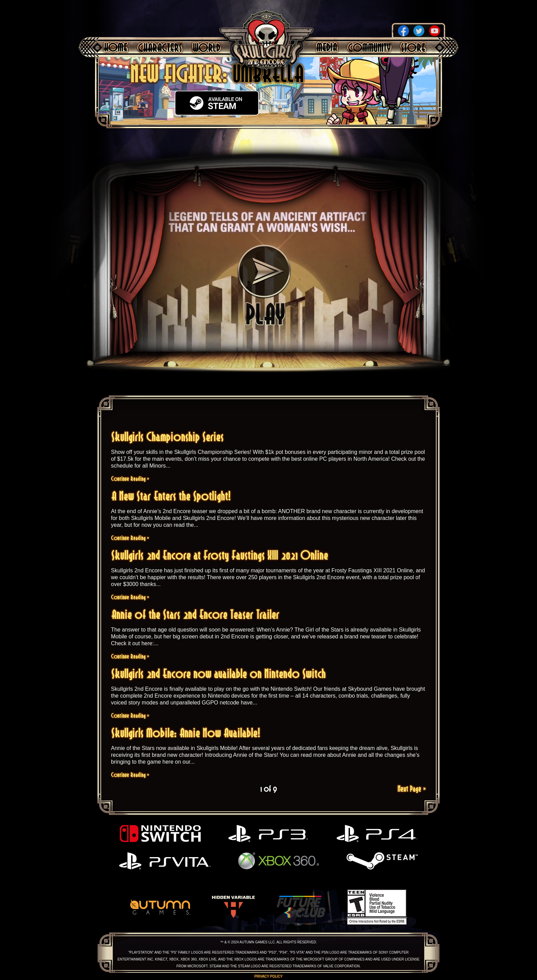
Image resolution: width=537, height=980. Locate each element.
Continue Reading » (130, 479)
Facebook (403, 31)
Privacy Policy (268, 976)
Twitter (419, 31)
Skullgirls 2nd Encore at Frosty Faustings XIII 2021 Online (220, 555)
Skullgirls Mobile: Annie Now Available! (186, 733)
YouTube (435, 31)
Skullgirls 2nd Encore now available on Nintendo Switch (218, 673)
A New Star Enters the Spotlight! (171, 496)
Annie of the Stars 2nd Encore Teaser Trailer (195, 614)
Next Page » (412, 789)
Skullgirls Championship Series (167, 437)
